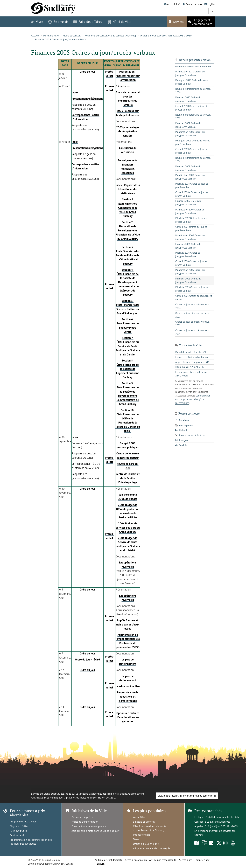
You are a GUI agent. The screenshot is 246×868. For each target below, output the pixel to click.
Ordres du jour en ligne (146, 844)
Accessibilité (174, 4)
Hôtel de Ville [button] (119, 22)
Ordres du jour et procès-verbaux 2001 (192, 332)
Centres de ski (18, 835)
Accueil (35, 35)
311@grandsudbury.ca (218, 822)
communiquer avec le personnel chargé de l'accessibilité (193, 399)
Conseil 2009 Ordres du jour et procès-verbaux (191, 151)
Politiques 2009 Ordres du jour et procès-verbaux (192, 142)
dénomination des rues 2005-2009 (193, 66)
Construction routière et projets (89, 826)
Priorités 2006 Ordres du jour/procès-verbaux (188, 255)
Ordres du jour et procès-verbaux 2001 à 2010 (166, 35)
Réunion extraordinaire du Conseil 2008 (193, 160)
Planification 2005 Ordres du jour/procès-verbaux (190, 272)
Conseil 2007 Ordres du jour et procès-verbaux (191, 229)
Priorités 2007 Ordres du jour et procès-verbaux (192, 220)
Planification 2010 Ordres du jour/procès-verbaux (190, 73)
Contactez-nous (194, 4)
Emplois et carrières (144, 822)
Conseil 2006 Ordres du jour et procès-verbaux (191, 263)
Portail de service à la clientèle (223, 817)
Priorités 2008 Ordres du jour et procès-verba (192, 186)
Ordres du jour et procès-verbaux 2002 (192, 324)
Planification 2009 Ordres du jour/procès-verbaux (190, 134)
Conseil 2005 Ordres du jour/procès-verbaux (194, 298)
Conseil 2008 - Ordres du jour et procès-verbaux (192, 194)
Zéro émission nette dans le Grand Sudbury (95, 831)
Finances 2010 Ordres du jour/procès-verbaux (188, 99)
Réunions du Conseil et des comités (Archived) (110, 35)
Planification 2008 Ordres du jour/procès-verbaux (190, 177)
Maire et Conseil (72, 35)
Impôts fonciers (142, 835)
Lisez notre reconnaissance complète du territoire (185, 796)
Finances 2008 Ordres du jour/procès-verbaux (188, 168)
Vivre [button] (37, 22)
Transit (137, 839)
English (211, 4)
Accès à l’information (136, 860)
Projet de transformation (85, 822)
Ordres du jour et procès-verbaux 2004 (192, 306)
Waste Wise (139, 817)
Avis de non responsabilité (163, 860)
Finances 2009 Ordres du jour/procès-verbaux (188, 125)
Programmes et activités (23, 821)
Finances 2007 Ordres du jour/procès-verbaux (188, 203)
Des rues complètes (82, 817)
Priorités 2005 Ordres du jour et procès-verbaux (192, 289)
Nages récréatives (20, 826)
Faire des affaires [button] (88, 22)
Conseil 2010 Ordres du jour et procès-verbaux (191, 108)
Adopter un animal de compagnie (152, 848)
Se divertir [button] (58, 22)
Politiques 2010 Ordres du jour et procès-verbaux (192, 82)
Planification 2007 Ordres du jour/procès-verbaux (190, 211)
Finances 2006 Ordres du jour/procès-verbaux (188, 246)
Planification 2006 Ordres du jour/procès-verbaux (190, 237)
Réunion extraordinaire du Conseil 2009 (193, 91)
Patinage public (19, 831)
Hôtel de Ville (51, 35)
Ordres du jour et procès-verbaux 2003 (192, 315)
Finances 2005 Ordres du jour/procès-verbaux (60, 39)
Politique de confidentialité (108, 860)
